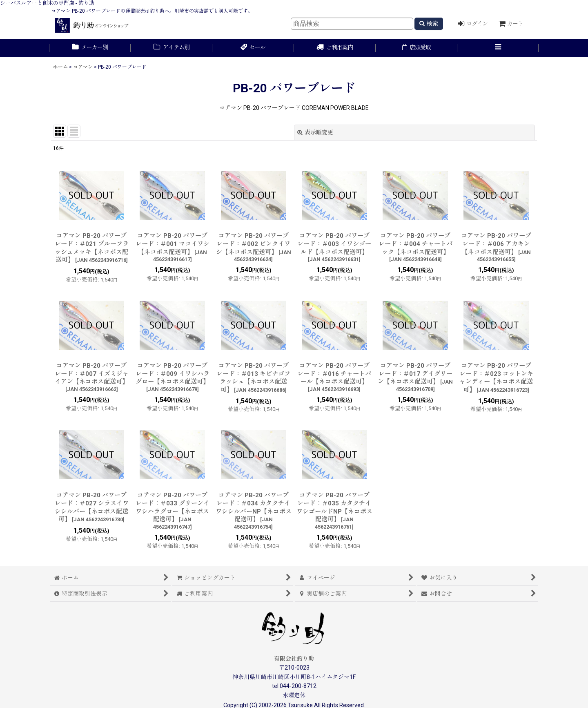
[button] (498, 48)
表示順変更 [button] (315, 132)
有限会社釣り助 (294, 659)
